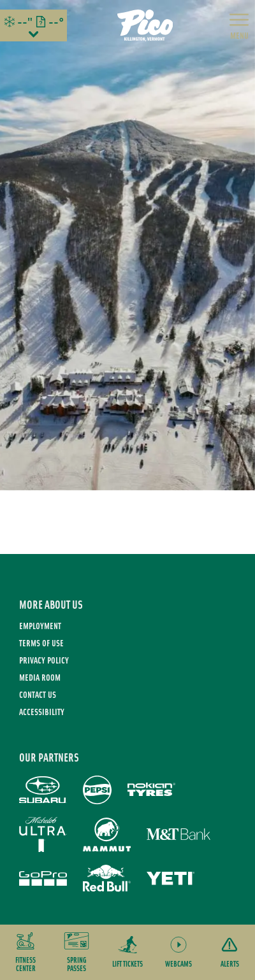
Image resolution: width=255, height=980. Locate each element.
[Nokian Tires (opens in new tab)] (151, 789)
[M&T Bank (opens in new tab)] (178, 834)
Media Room (40, 677)
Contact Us (38, 694)
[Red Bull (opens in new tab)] (107, 878)
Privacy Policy (44, 660)
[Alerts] (229, 952)
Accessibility (42, 712)
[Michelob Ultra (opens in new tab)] (43, 835)
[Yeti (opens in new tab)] (171, 878)
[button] (25, 952)
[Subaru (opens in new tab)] (43, 790)
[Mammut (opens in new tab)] (107, 835)
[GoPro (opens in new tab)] (43, 878)
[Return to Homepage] (145, 25)
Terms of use (41, 643)
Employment (40, 626)
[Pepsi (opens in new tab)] (97, 790)
